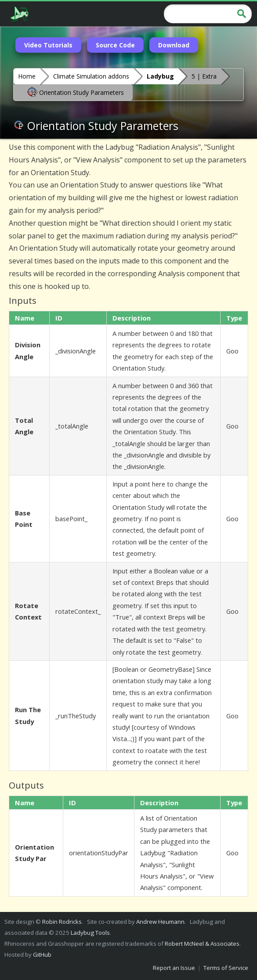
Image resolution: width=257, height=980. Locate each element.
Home (27, 76)
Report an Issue (174, 968)
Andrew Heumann (160, 922)
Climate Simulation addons (91, 76)
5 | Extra (204, 76)
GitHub (42, 955)
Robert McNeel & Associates (202, 944)
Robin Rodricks (62, 922)
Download (174, 45)
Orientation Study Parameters (75, 92)
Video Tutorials (48, 45)
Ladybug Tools (90, 933)
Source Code (115, 45)
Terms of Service (226, 968)
